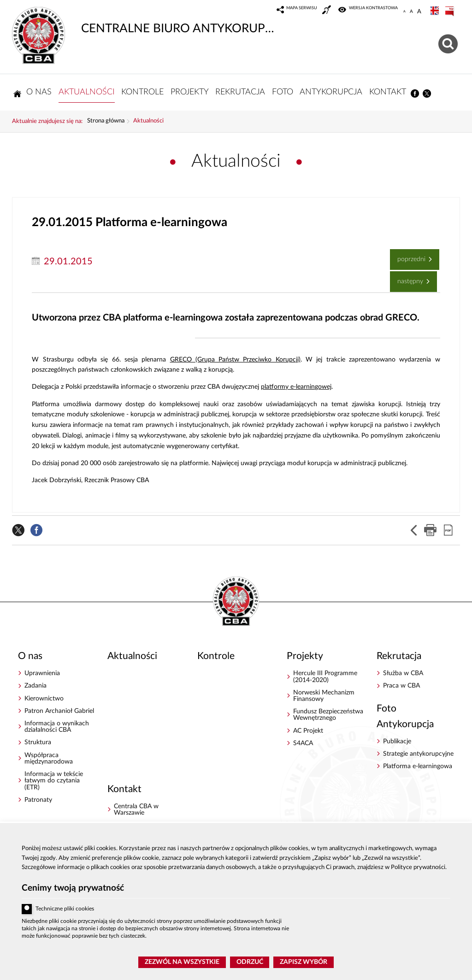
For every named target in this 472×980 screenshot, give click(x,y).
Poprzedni (408, 256)
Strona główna (106, 121)
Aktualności (148, 121)
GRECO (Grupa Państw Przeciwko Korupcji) (235, 360)
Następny (407, 278)
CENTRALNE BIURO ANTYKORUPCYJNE (146, 21)
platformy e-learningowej (296, 387)
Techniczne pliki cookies (65, 909)
